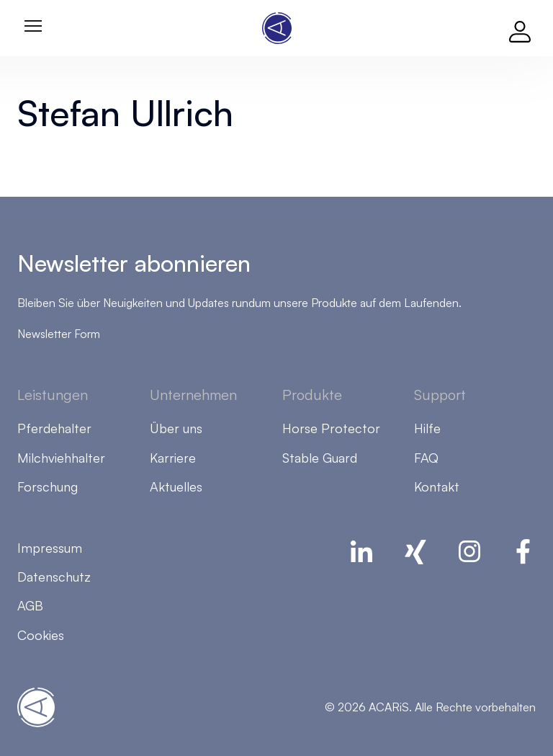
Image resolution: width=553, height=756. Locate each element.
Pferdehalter (54, 428)
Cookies (41, 635)
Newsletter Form (59, 334)
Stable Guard (320, 458)
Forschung (48, 486)
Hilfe (427, 428)
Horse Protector (331, 428)
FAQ (426, 458)
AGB (30, 605)
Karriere (173, 458)
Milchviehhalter (61, 458)
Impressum (50, 548)
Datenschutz (54, 577)
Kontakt (437, 486)
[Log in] (520, 28)
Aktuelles (176, 486)
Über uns (176, 428)
